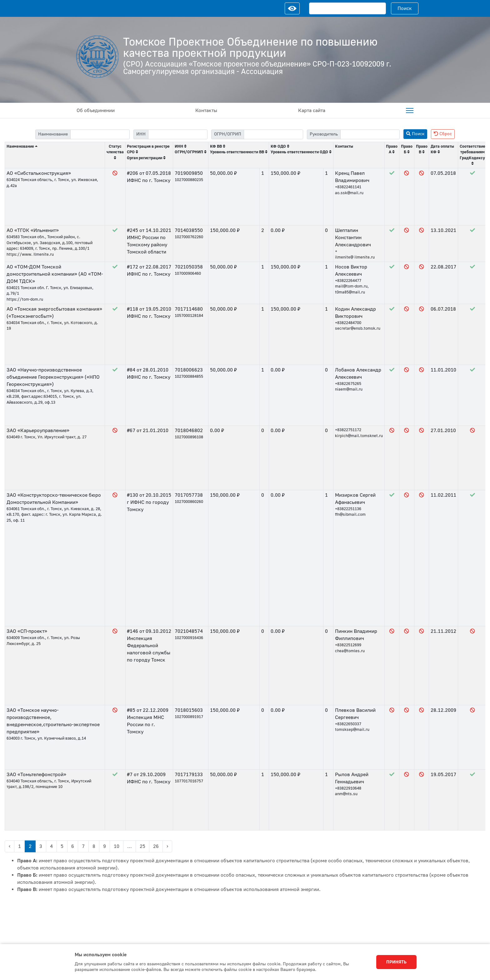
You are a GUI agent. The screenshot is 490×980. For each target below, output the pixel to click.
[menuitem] (410, 111)
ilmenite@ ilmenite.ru (355, 257)
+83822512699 (348, 645)
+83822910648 (348, 788)
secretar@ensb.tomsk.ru (358, 328)
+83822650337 (348, 724)
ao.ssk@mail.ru (349, 193)
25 (142, 846)
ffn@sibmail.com (350, 515)
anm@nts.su (346, 794)
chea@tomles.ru (350, 651)
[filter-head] (370, 134)
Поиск (405, 8)
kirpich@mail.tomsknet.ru (359, 436)
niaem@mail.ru (349, 389)
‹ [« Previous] (10, 846)
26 (156, 846)
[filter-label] (100, 134)
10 (117, 846)
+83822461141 (348, 187)
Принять (396, 962)
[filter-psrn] (273, 134)
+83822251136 (348, 509)
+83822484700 (348, 323)
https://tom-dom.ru (25, 299)
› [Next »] (167, 846)
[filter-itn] (178, 134)
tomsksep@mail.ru (352, 730)
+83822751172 (348, 430)
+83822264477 (348, 281)
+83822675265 (348, 384)
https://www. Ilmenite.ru (30, 254)
